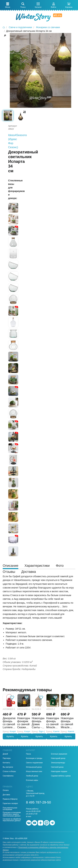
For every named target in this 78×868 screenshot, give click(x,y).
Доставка (6, 795)
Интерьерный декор (34, 767)
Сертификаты (8, 776)
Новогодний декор (58, 758)
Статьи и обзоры (9, 772)
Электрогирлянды (58, 763)
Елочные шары (32, 780)
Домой (5, 754)
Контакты (6, 763)
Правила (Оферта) (10, 799)
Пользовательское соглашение (10, 809)
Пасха (28, 754)
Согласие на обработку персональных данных (12, 820)
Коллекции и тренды (34, 758)
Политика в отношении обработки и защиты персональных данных (12, 814)
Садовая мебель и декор (61, 776)
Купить (10, 736)
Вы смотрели (8, 767)
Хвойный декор (32, 776)
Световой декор (57, 767)
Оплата (6, 790)
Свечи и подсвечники (34, 763)
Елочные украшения (59, 754)
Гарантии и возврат (10, 804)
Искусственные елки (34, 772)
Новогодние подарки (59, 772)
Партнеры (7, 758)
